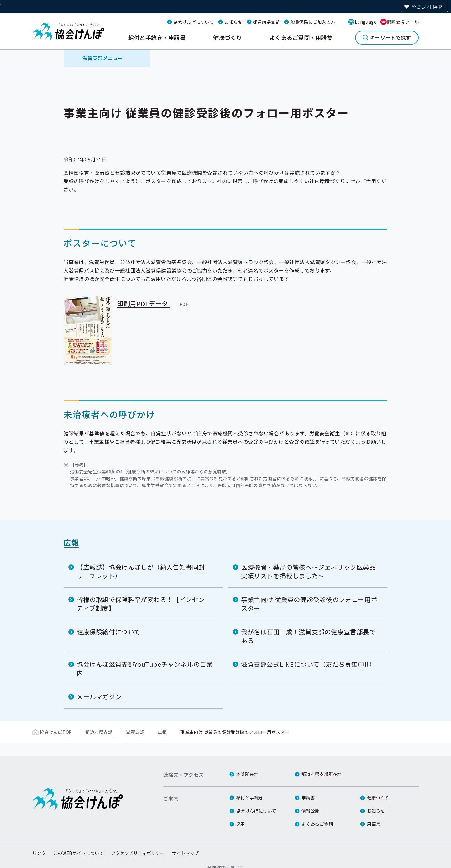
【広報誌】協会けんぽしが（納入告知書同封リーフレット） (141, 571)
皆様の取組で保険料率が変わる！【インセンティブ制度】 (141, 603)
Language (366, 22)
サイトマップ (185, 853)
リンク (39, 853)
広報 (71, 542)
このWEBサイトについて (78, 853)
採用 (241, 824)
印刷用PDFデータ (153, 304)
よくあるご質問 (317, 824)
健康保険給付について (109, 631)
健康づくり (227, 37)
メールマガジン (99, 696)
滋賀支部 (135, 732)
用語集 (374, 824)
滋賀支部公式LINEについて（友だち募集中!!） (308, 664)
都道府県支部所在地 (322, 774)
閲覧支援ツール (403, 22)
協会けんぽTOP (56, 732)
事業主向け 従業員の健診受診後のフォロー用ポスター (309, 603)
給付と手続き (250, 798)
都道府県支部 (266, 22)
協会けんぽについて (193, 22)
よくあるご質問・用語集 (301, 37)
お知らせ (233, 22)
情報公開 (311, 811)
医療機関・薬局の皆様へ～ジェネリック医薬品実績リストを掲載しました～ (309, 571)
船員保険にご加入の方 (313, 22)
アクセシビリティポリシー (138, 853)
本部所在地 (247, 774)
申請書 (308, 798)
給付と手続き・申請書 (157, 37)
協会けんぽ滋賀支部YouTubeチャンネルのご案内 (145, 668)
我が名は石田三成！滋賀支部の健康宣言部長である (309, 636)
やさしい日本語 (427, 7)
